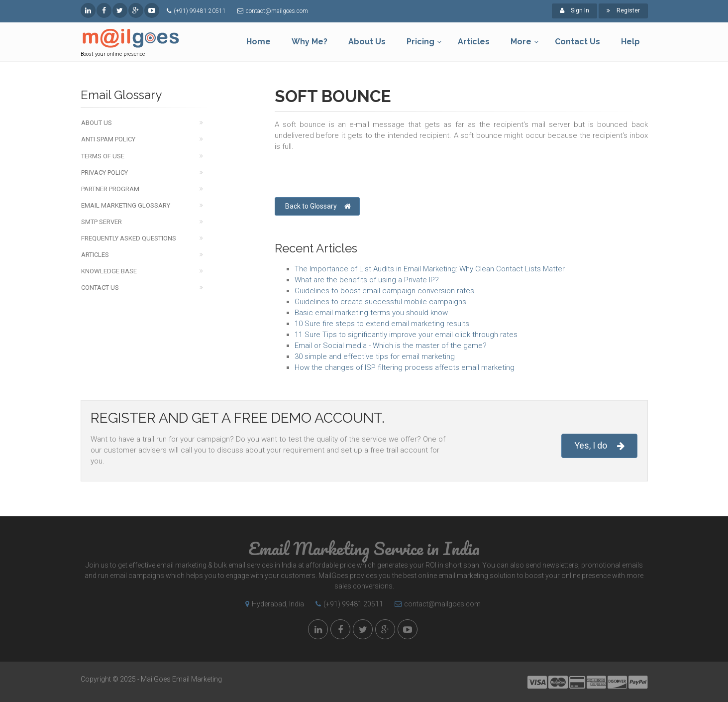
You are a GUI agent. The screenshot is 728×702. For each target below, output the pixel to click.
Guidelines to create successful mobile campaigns (380, 302)
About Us (97, 123)
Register (623, 10)
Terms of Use (103, 156)
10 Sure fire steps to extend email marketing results (382, 324)
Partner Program (110, 189)
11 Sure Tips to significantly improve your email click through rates (406, 335)
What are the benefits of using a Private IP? (367, 280)
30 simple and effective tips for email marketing (375, 356)
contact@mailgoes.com (277, 11)
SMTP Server (102, 222)
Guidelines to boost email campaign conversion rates (384, 291)
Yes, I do (599, 446)
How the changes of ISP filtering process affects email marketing (405, 367)
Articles (95, 255)
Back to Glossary (318, 206)
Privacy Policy (104, 173)
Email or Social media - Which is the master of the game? (391, 346)
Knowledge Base (109, 271)
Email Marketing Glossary (126, 205)
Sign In (574, 10)
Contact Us (100, 288)
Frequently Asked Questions (129, 238)
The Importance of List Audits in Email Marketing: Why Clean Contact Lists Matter (430, 269)
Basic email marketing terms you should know (371, 313)
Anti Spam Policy (108, 139)
